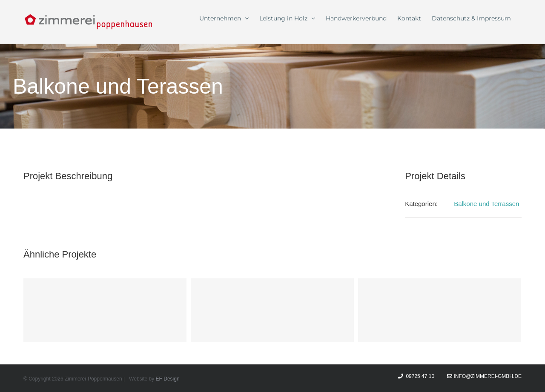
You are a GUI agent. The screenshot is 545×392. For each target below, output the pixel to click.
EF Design (168, 379)
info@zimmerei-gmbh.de (484, 376)
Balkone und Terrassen (486, 204)
